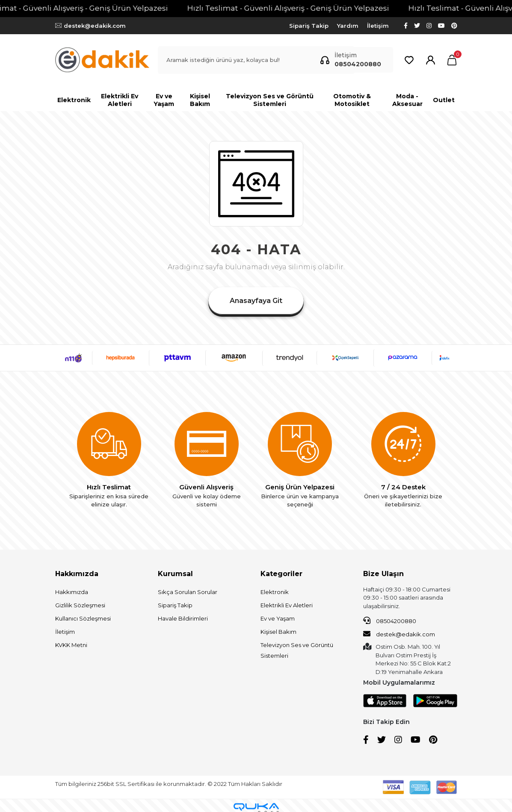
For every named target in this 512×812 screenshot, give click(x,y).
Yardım (348, 26)
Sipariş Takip (309, 26)
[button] (452, 60)
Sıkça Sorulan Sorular (188, 592)
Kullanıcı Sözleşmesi (83, 618)
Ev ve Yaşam (278, 618)
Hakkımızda (77, 574)
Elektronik (275, 592)
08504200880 (390, 621)
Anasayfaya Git (256, 301)
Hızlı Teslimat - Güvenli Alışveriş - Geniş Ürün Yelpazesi (301, 8)
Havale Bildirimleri (183, 618)
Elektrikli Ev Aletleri (287, 605)
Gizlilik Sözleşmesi (80, 605)
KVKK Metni (71, 645)
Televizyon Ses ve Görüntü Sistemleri (297, 650)
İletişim (378, 26)
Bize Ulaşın (383, 574)
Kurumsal (175, 574)
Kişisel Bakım (278, 632)
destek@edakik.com (399, 634)
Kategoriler (281, 574)
